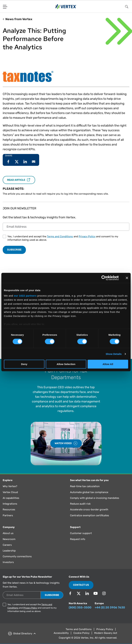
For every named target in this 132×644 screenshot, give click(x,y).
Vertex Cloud (10, 492)
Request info (78, 539)
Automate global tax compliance (89, 492)
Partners (8, 515)
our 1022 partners (25, 295)
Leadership (9, 551)
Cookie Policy (81, 633)
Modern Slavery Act (106, 633)
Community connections (17, 556)
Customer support (81, 533)
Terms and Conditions (60, 236)
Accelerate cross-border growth (89, 510)
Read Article (19, 180)
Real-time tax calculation (85, 486)
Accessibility (61, 633)
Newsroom (9, 539)
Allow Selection (66, 364)
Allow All (108, 364)
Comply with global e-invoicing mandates (95, 498)
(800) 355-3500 (80, 607)
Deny (24, 364)
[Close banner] (127, 278)
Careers (7, 545)
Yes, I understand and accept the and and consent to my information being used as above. (63, 238)
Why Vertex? (10, 486)
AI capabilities (11, 498)
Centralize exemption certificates (90, 515)
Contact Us (81, 585)
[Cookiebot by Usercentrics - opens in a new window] (104, 278)
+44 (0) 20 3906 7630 (110, 607)
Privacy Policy (87, 236)
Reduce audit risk (80, 504)
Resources (9, 510)
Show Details (114, 354)
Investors (8, 562)
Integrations (10, 504)
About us (8, 533)
